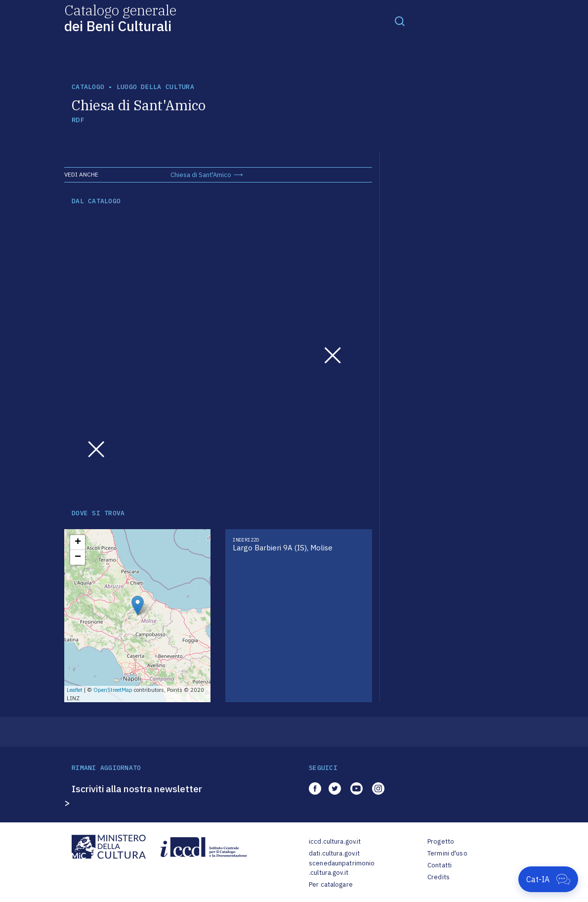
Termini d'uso (447, 853)
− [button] (78, 557)
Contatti (440, 865)
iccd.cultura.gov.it (335, 841)
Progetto (441, 841)
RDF (78, 120)
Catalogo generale (120, 18)
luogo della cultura (155, 87)
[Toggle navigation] (400, 21)
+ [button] (78, 542)
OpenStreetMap (113, 690)
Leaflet (75, 690)
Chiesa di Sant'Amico (201, 175)
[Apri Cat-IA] (548, 879)
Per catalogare (331, 884)
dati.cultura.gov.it (334, 853)
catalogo (88, 87)
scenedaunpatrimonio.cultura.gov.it (342, 868)
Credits (439, 877)
